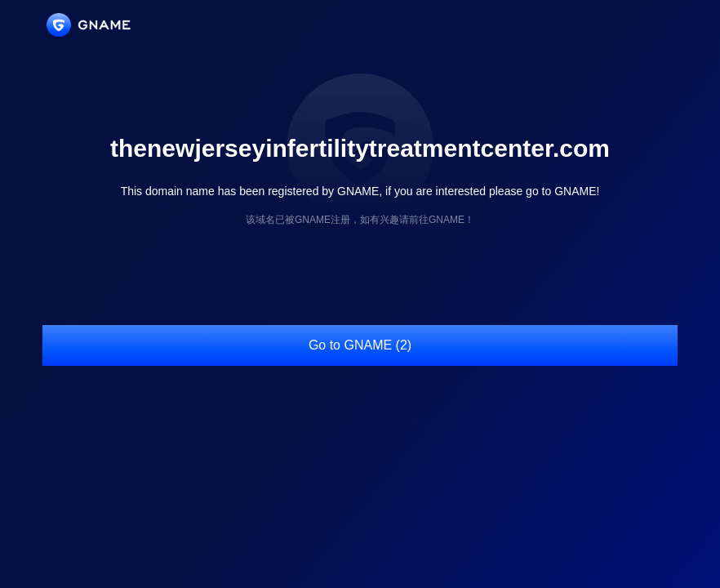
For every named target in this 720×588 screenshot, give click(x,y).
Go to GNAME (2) (360, 345)
